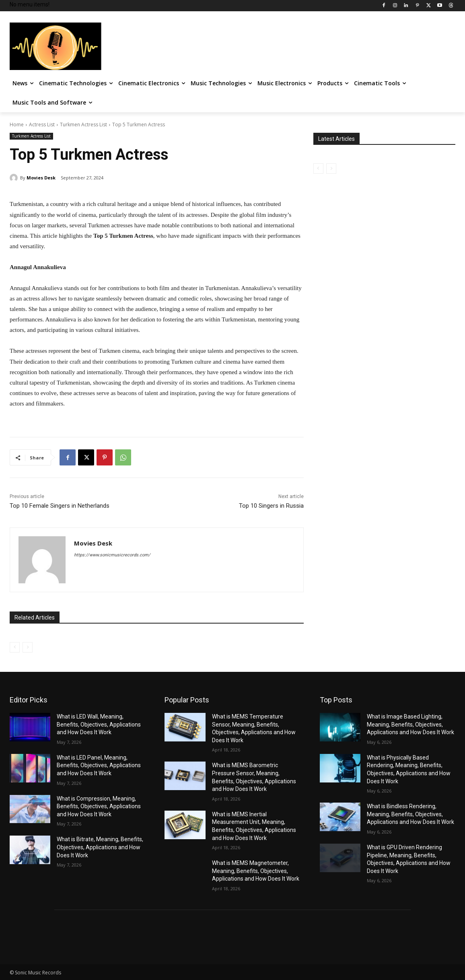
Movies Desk (41, 178)
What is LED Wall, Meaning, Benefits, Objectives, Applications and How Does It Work (99, 724)
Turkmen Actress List (83, 125)
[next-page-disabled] (28, 647)
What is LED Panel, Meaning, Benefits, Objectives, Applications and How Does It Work (99, 765)
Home (17, 125)
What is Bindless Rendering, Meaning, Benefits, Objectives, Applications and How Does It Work (410, 814)
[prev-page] (15, 647)
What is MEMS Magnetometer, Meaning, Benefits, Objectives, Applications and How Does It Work (256, 871)
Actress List (42, 125)
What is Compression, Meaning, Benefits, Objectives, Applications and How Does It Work (99, 806)
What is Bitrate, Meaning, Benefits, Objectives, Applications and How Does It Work (100, 847)
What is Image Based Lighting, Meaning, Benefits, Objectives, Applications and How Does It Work (410, 724)
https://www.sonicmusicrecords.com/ (112, 555)
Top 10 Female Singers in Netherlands (60, 506)
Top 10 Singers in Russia (271, 506)
